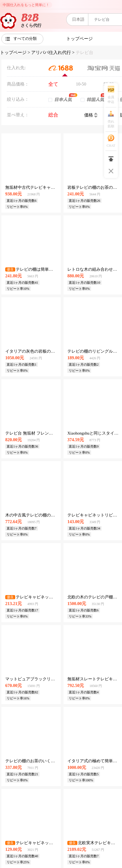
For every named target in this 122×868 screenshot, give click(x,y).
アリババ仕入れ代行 (51, 52)
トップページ (13, 52)
